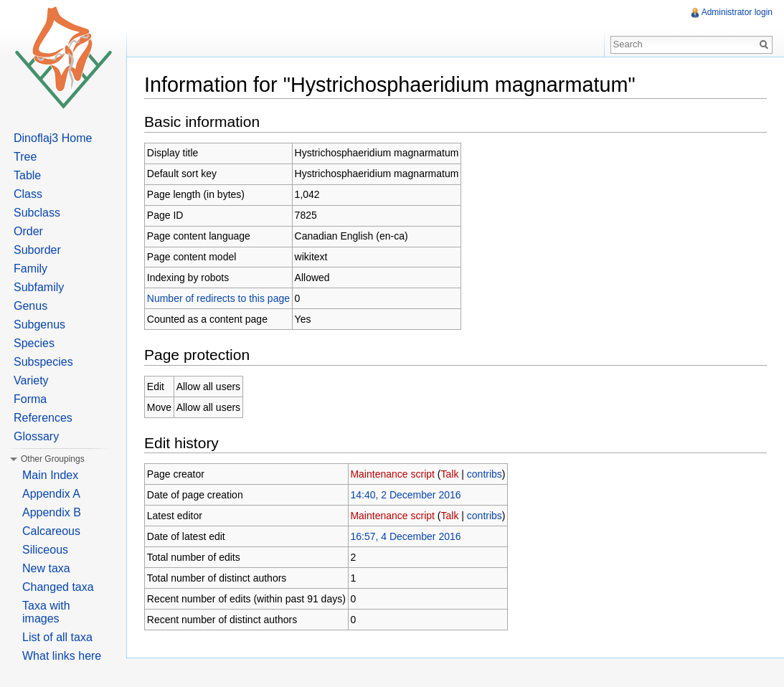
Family (30, 269)
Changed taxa (58, 587)
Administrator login (737, 12)
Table (27, 175)
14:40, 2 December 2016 (405, 495)
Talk (450, 474)
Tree (25, 157)
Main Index (50, 475)
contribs (485, 474)
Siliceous (45, 550)
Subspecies (43, 362)
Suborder (37, 250)
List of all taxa (57, 637)
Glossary (36, 436)
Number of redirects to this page (218, 298)
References (43, 418)
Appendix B (52, 512)
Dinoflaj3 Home (53, 138)
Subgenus (39, 324)
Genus (30, 306)
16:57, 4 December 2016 (405, 536)
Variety (31, 380)
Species (34, 343)
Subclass (37, 213)
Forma (30, 399)
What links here (62, 656)
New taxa (46, 568)
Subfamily (39, 287)
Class (28, 194)
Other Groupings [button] (53, 459)
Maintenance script (392, 474)
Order (28, 231)
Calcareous (51, 531)
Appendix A (51, 494)
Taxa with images (46, 612)
